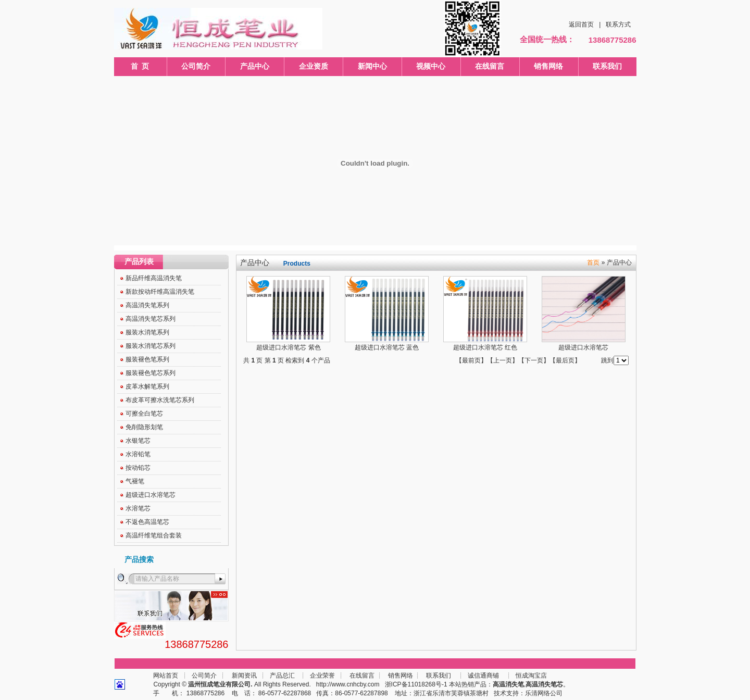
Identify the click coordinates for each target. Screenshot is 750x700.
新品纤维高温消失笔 (154, 278)
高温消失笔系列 (147, 305)
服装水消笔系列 (147, 332)
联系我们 (607, 66)
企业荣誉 (322, 676)
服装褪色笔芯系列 (151, 373)
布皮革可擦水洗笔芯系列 (160, 400)
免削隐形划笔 (144, 427)
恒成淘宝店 (530, 676)
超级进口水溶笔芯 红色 (485, 347)
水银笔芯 (138, 441)
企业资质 (314, 66)
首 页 (140, 66)
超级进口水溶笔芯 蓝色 (387, 347)
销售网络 (548, 66)
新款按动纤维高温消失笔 (160, 292)
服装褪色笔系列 (147, 359)
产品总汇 (282, 676)
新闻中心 (372, 66)
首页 (593, 262)
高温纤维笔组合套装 (154, 535)
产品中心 (255, 66)
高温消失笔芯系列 (151, 319)
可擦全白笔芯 (144, 414)
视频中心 (431, 66)
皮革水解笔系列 (147, 386)
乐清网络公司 (544, 693)
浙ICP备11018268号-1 (416, 684)
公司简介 (196, 66)
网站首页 (166, 676)
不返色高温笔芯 (147, 522)
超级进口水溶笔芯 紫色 (288, 347)
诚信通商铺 (483, 676)
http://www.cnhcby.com (348, 684)
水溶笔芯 (138, 508)
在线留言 (490, 66)
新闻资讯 (244, 676)
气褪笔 (135, 481)
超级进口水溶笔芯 (151, 495)
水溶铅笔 (138, 454)
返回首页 (581, 24)
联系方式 (618, 24)
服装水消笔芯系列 (151, 346)
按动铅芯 (138, 468)
